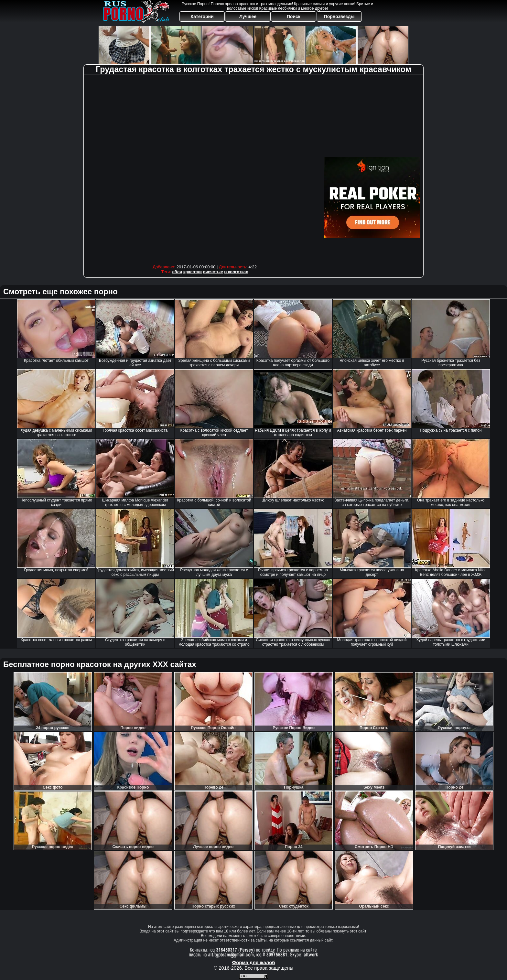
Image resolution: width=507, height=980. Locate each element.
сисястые (213, 272)
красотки (193, 272)
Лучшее (248, 16)
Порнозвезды (339, 16)
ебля (177, 272)
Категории (202, 16)
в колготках (236, 272)
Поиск (294, 16)
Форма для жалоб (253, 962)
